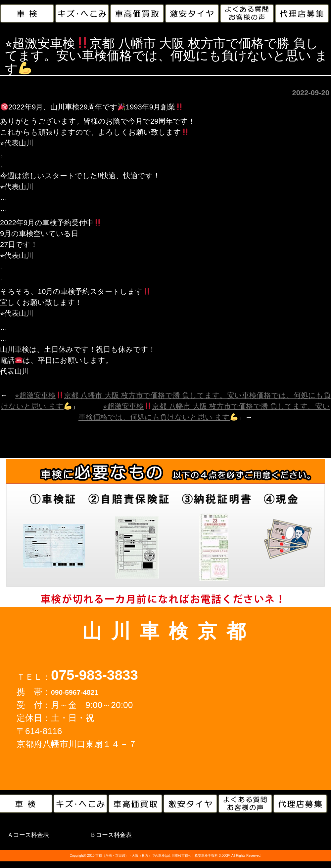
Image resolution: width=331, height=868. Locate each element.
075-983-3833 (95, 675)
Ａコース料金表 (28, 835)
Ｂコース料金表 (111, 835)
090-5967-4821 (75, 692)
